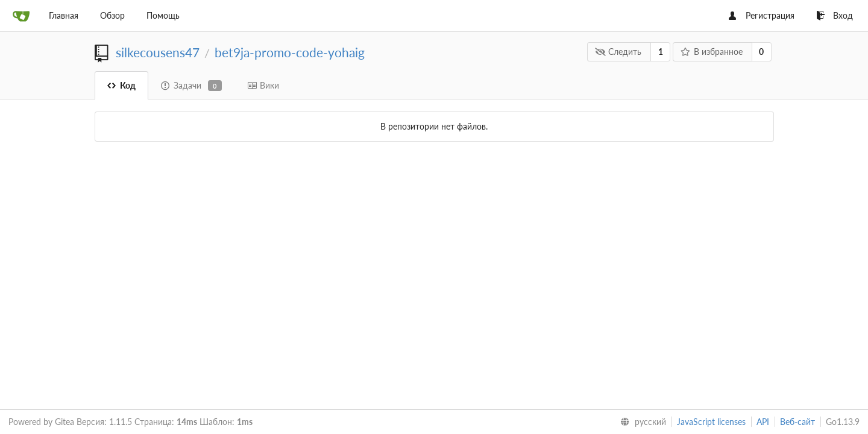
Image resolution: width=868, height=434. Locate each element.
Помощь (163, 15)
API (763, 422)
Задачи (191, 86)
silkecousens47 (158, 52)
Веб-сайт (797, 422)
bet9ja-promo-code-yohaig (290, 52)
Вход (835, 15)
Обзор (112, 15)
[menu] (641, 422)
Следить (618, 52)
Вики (263, 85)
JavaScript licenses (711, 422)
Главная (64, 15)
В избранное (711, 52)
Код (121, 85)
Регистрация (762, 15)
